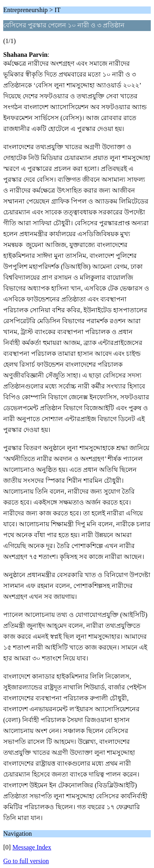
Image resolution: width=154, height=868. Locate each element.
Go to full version (26, 861)
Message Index (32, 847)
